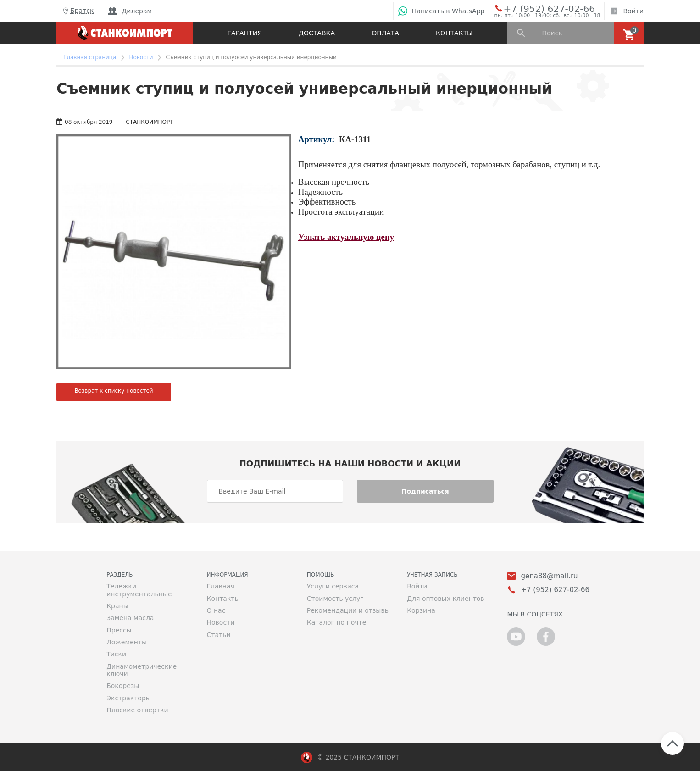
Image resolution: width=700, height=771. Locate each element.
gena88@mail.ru (549, 576)
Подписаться (425, 491)
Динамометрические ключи (142, 670)
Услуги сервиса (333, 586)
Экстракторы (129, 698)
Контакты (454, 33)
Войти (626, 11)
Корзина (421, 610)
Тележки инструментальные (139, 590)
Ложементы (127, 642)
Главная (220, 586)
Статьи (218, 635)
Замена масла (130, 618)
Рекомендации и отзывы (348, 610)
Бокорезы (123, 686)
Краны (117, 606)
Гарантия (245, 33)
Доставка (317, 33)
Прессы (119, 630)
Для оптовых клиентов (445, 599)
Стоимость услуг (335, 599)
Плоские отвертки (137, 710)
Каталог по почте (337, 622)
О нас (216, 610)
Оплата (385, 33)
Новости (220, 622)
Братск (77, 11)
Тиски (116, 654)
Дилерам (130, 11)
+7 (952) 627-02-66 (539, 8)
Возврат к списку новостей (114, 391)
